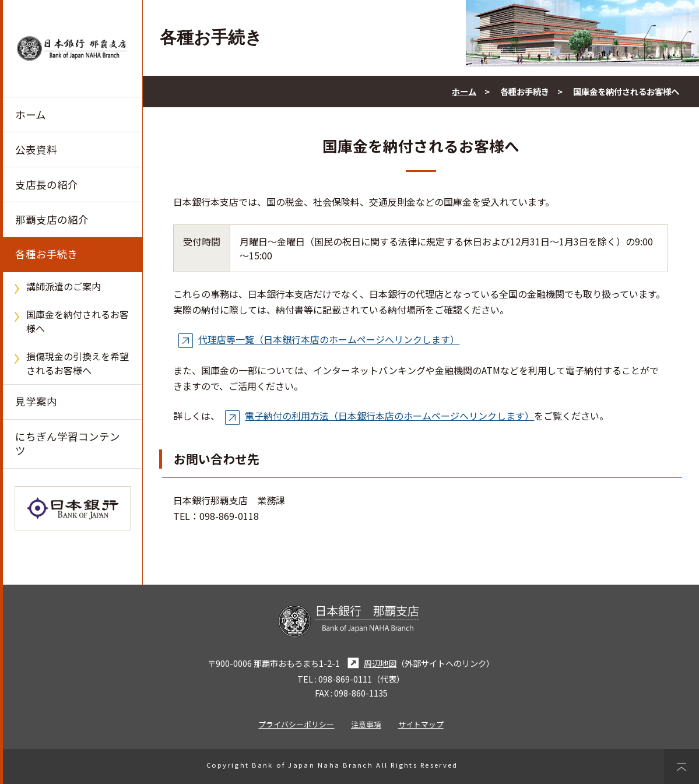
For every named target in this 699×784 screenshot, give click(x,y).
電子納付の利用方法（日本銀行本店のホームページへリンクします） (379, 416)
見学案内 (36, 402)
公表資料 (36, 150)
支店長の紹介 (47, 184)
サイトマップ (421, 724)
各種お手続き (47, 254)
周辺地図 (370, 663)
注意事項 (366, 724)
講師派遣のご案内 (64, 287)
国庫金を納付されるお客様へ (78, 322)
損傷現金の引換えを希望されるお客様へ (78, 364)
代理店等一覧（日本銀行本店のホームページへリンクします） (319, 339)
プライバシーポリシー (296, 724)
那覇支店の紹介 (52, 219)
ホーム (31, 115)
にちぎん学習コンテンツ (68, 444)
